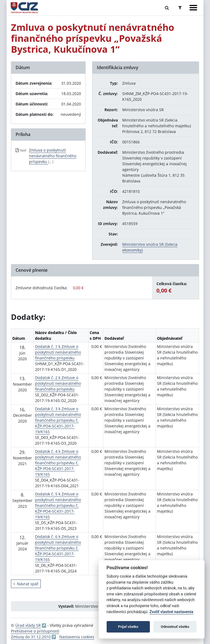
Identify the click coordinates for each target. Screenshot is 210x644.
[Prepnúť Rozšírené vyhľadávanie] (180, 8)
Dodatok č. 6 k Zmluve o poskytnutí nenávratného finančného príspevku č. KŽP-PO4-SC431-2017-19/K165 (58, 548)
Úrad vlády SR (28, 625)
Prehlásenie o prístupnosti (35, 631)
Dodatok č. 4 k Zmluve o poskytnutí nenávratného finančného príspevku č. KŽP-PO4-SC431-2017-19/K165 (58, 463)
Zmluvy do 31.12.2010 (31, 637)
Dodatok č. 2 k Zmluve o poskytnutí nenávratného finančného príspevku (58, 383)
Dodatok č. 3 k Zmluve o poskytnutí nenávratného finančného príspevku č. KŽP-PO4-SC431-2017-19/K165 (58, 420)
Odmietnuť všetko (175, 627)
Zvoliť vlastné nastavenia (171, 612)
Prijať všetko (128, 627)
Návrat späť (26, 584)
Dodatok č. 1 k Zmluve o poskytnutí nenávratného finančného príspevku (58, 352)
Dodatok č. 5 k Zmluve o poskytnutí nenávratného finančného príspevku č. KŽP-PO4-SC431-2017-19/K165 (58, 505)
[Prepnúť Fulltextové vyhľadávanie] (167, 8)
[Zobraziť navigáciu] (193, 8)
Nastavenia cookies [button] (77, 637)
